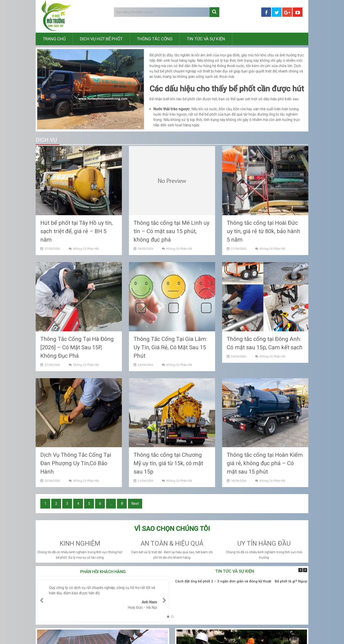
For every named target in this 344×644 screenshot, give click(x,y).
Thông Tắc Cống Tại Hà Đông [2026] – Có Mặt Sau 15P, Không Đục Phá (77, 347)
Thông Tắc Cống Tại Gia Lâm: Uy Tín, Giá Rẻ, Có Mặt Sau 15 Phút (170, 347)
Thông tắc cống (155, 39)
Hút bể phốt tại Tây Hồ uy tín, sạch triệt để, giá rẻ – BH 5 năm (76, 231)
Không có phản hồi (86, 249)
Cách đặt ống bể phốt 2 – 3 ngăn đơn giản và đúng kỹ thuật (223, 581)
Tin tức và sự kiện (206, 39)
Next (135, 504)
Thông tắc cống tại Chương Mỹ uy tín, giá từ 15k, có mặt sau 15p (168, 463)
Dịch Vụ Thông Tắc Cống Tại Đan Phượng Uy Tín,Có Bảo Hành (76, 463)
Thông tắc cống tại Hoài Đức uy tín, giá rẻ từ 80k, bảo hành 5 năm (263, 231)
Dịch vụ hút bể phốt (101, 39)
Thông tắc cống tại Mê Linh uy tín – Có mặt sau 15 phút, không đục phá (171, 231)
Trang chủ (54, 39)
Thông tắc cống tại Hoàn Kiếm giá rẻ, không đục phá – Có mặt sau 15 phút (265, 463)
